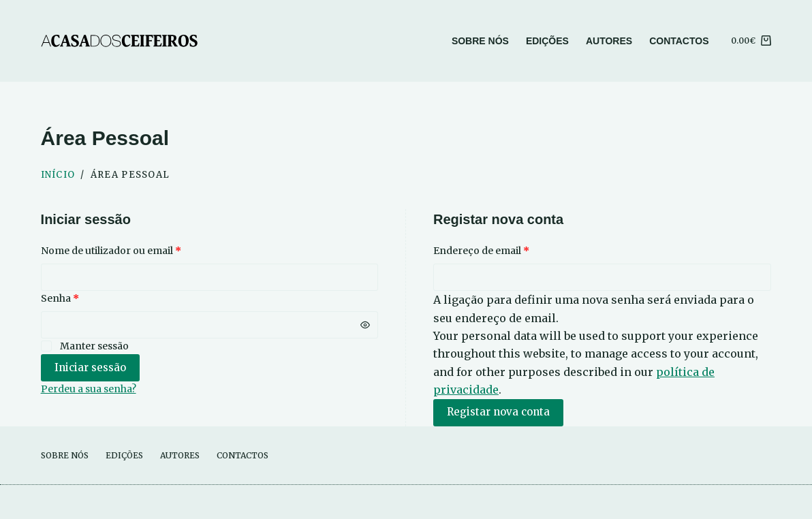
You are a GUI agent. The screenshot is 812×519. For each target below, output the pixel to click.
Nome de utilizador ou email (139, 250)
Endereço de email (509, 250)
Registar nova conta (498, 412)
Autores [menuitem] (609, 41)
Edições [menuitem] (547, 41)
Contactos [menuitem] (679, 41)
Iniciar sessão (90, 367)
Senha (88, 298)
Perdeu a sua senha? (89, 389)
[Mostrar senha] (365, 325)
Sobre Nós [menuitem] (480, 41)
